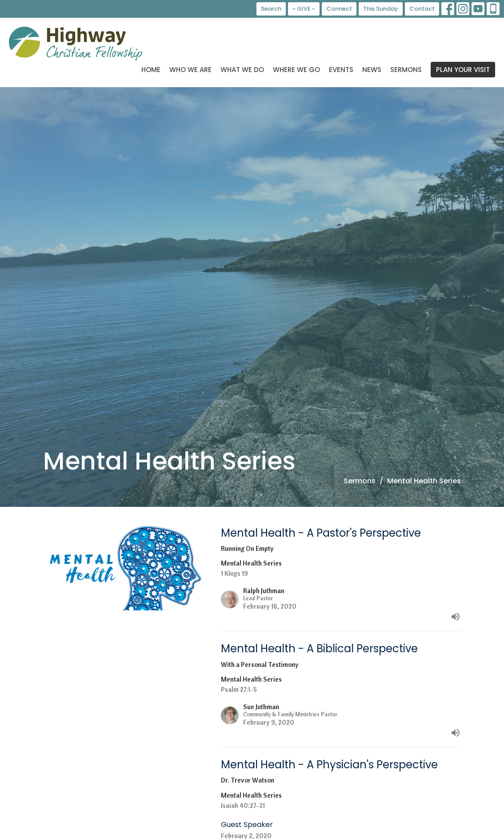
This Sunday (381, 9)
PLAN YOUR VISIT (463, 70)
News (372, 70)
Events (341, 70)
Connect (339, 9)
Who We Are (190, 70)
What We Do (242, 70)
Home (151, 70)
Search (271, 9)
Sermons (406, 70)
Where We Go (296, 70)
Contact (422, 9)
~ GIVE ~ (304, 9)
